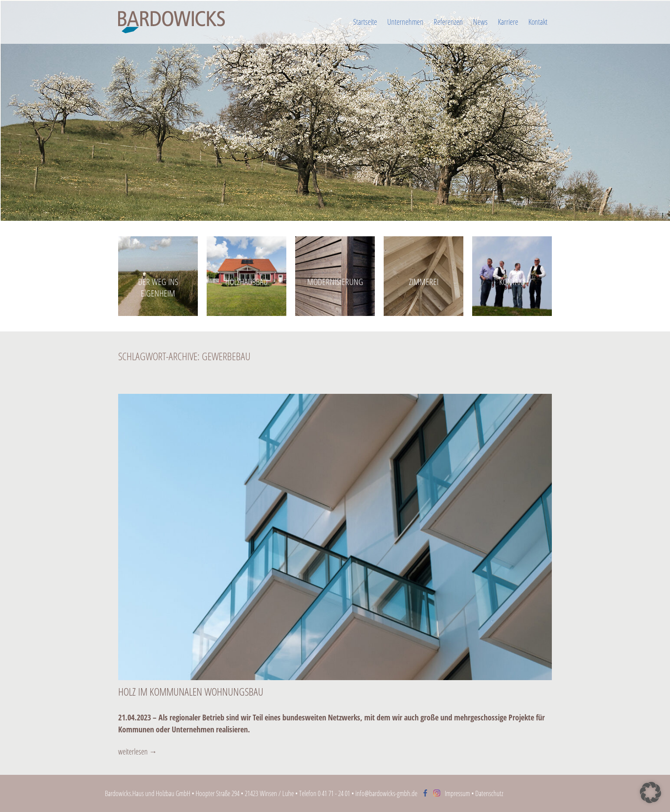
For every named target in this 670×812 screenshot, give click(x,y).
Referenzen (448, 22)
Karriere (508, 22)
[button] (651, 793)
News (480, 22)
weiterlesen (138, 751)
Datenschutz (489, 793)
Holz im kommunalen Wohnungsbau (191, 691)
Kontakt (538, 22)
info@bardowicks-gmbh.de (386, 793)
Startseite (365, 22)
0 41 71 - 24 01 (334, 793)
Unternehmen (405, 22)
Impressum (457, 793)
